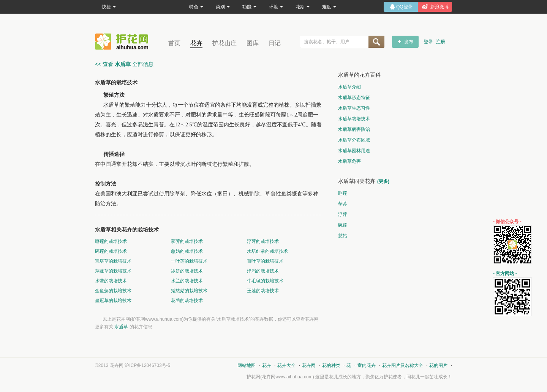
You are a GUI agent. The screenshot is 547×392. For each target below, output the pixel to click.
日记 (275, 43)
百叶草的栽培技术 (265, 261)
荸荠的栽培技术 (187, 241)
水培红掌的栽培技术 (267, 251)
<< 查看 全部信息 (124, 64)
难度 (329, 7)
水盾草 (121, 327)
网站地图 (247, 365)
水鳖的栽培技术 (111, 281)
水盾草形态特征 (354, 98)
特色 (196, 7)
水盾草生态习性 (354, 108)
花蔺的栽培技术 (187, 301)
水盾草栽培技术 (354, 119)
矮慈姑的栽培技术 (189, 291)
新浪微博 (439, 7)
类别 (223, 7)
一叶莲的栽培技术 (189, 261)
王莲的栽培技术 (263, 291)
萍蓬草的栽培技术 (113, 271)
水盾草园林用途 (354, 151)
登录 (428, 42)
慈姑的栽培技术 (187, 251)
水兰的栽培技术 (187, 281)
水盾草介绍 (349, 87)
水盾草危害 (349, 161)
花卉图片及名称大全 (403, 365)
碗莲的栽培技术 (111, 251)
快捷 (109, 7)
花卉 (196, 43)
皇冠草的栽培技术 (113, 301)
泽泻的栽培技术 (263, 271)
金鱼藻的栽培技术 (113, 291)
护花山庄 (224, 43)
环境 (276, 7)
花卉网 (123, 42)
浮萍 (343, 214)
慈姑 (343, 236)
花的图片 (438, 365)
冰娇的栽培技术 (187, 271)
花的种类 (331, 365)
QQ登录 (404, 7)
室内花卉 (367, 365)
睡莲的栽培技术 (111, 241)
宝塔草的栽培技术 (113, 261)
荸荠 (343, 204)
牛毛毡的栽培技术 (265, 281)
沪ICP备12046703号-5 (147, 365)
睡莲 (343, 193)
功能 (249, 7)
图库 (253, 43)
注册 (441, 42)
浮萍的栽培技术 (263, 241)
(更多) (383, 181)
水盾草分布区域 (354, 140)
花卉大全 (286, 365)
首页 (174, 43)
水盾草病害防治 (354, 129)
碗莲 (343, 225)
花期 (303, 7)
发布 (409, 42)
